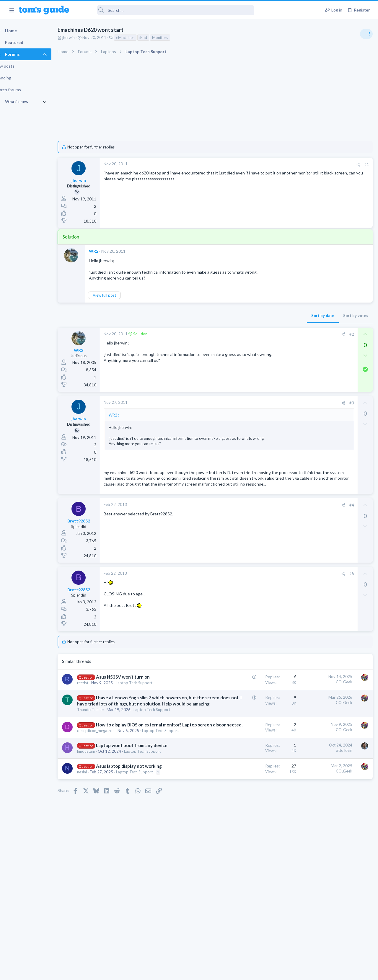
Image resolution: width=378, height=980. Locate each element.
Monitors (170, 37)
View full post (115, 295)
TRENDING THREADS (303, 321)
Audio (299, 361)
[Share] (263, 165)
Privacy (204, 972)
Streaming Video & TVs (314, 430)
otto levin (249, 821)
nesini (92, 860)
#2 (257, 334)
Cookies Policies (167, 972)
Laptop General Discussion (317, 481)
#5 (257, 591)
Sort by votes (261, 316)
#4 (257, 522)
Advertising (125, 972)
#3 (257, 403)
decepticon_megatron (106, 795)
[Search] (166, 10)
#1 (272, 164)
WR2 (104, 251)
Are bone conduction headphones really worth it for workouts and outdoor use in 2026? (331, 339)
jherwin (79, 37)
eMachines (136, 37)
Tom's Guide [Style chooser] (330, 947)
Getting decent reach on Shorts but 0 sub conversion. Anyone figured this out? (333, 499)
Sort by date (228, 316)
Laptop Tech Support (106, 801)
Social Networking (310, 521)
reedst (93, 706)
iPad (154, 37)
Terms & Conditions (245, 972)
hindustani (96, 828)
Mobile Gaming (307, 550)
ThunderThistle (101, 757)
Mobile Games (318, 533)
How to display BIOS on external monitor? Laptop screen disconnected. (121, 783)
